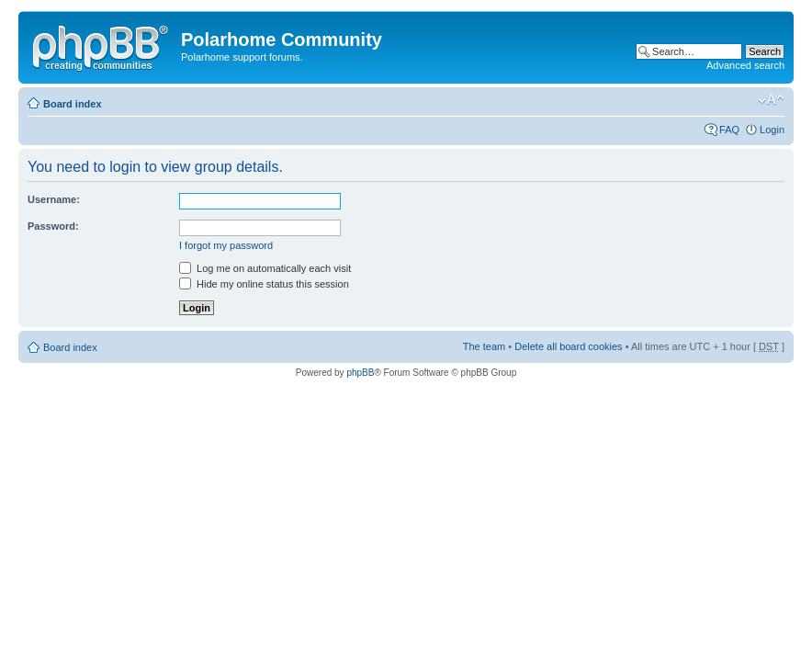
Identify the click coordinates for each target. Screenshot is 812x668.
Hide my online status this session (264, 284)
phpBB (360, 373)
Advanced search (745, 65)
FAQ (729, 130)
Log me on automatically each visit (265, 268)
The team (484, 346)
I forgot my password (226, 245)
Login (772, 130)
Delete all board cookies (568, 346)
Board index (73, 104)
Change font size (771, 100)
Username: (54, 199)
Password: (53, 226)
